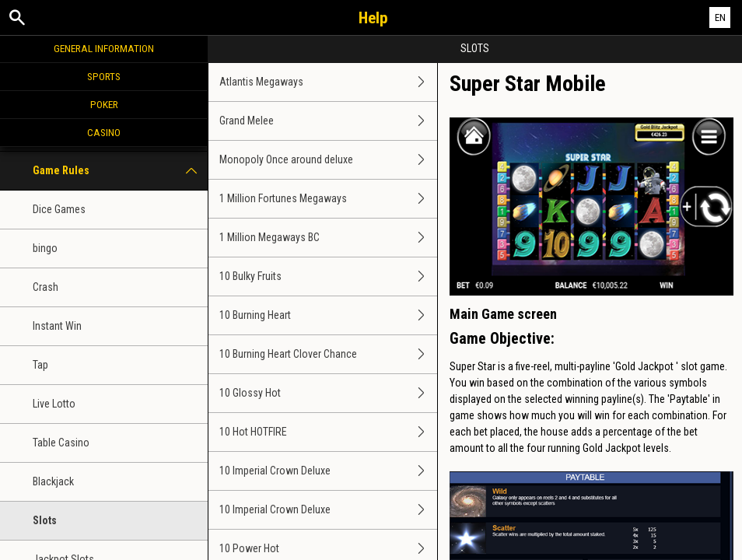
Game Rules (120, 171)
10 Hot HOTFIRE (328, 432)
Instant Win (57, 326)
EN (720, 17)
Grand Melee (328, 121)
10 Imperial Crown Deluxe (328, 471)
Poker (104, 104)
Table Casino (61, 443)
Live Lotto (54, 404)
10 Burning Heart (328, 315)
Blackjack (53, 481)
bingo (45, 248)
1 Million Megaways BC (328, 238)
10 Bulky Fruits (328, 276)
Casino (104, 132)
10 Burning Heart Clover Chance (328, 354)
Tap (40, 365)
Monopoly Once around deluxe (328, 160)
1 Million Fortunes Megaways (328, 199)
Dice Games (59, 209)
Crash (45, 287)
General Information (104, 48)
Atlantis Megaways (328, 82)
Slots (45, 520)
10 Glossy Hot (328, 393)
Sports (104, 76)
